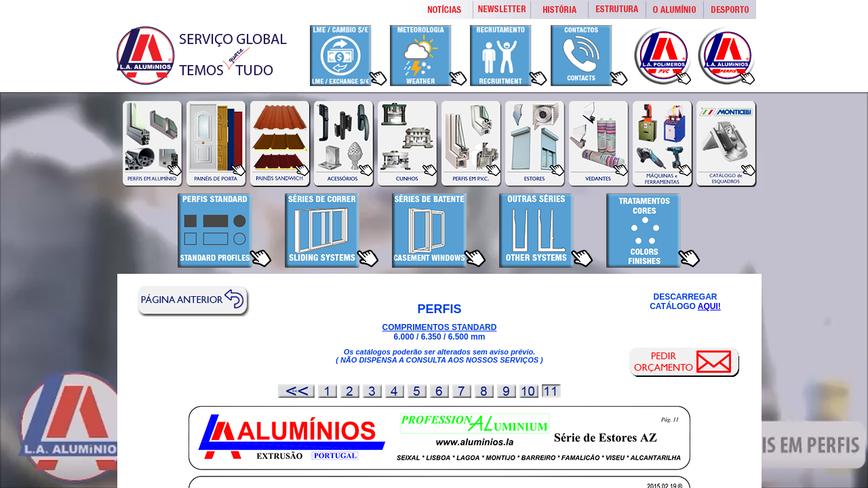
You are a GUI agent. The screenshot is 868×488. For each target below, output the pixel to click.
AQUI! (709, 306)
